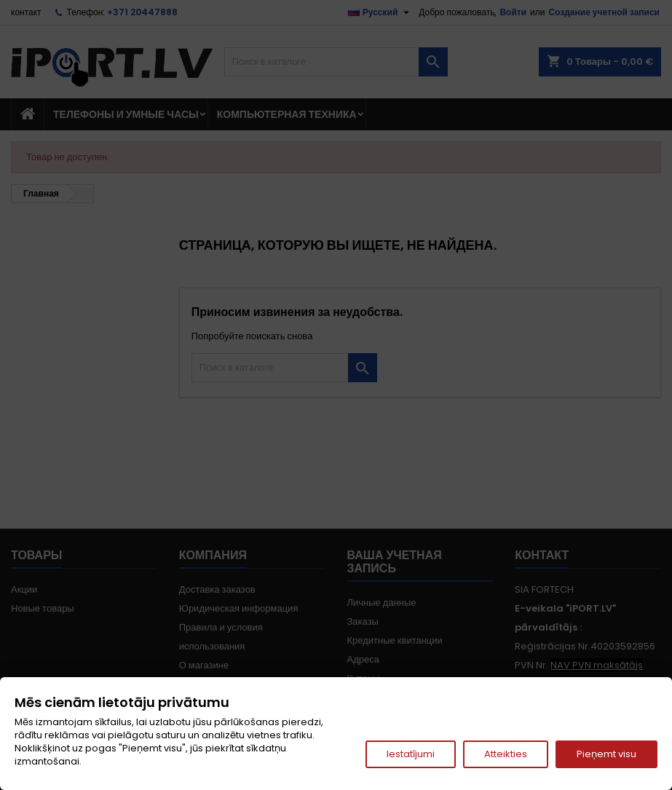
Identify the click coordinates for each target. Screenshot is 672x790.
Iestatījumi (411, 754)
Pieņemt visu (606, 754)
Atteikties (506, 754)
